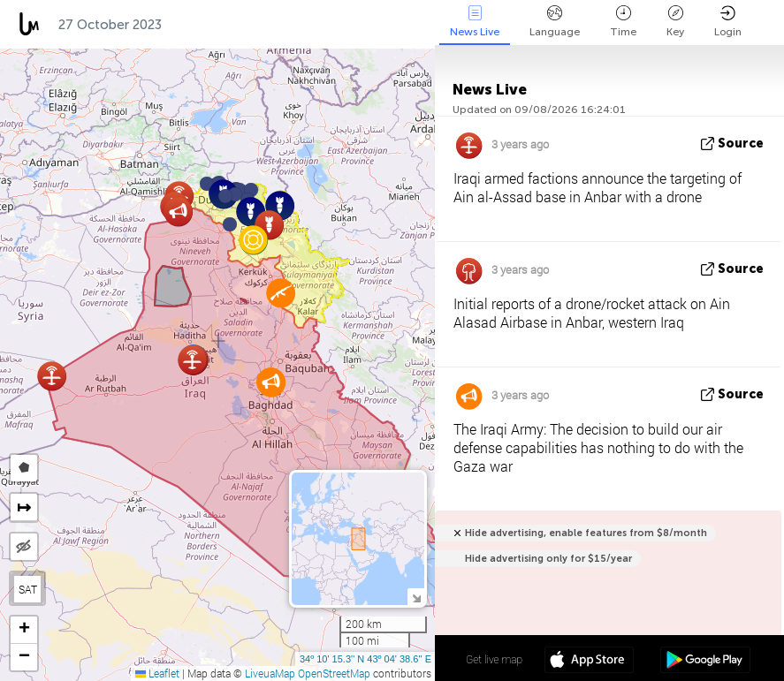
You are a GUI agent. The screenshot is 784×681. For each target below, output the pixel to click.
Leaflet (157, 673)
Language (555, 22)
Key (675, 22)
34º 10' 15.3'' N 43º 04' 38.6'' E (365, 659)
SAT (28, 589)
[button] (230, 224)
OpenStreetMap (334, 673)
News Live (475, 22)
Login (728, 22)
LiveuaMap (270, 673)
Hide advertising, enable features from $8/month (586, 533)
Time (623, 22)
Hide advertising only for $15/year (548, 559)
